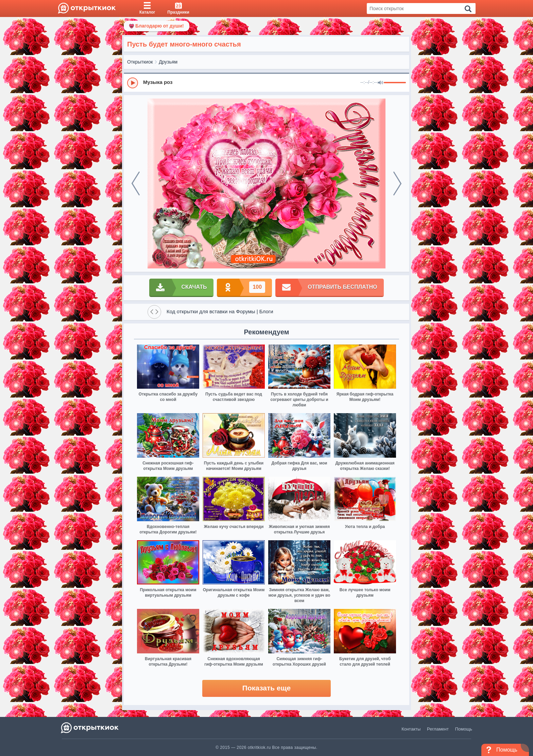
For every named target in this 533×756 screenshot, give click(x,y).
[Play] (133, 83)
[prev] (136, 183)
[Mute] (380, 83)
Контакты (411, 729)
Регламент (438, 729)
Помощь (464, 729)
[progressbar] (395, 83)
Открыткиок (140, 62)
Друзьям (168, 62)
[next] (397, 183)
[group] (266, 83)
